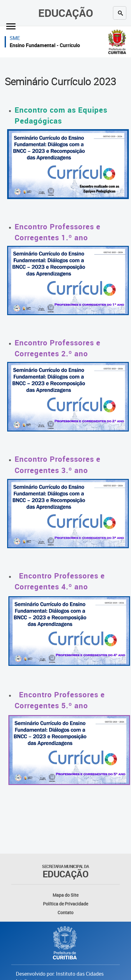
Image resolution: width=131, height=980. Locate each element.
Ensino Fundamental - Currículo (45, 45)
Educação (66, 13)
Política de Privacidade (65, 904)
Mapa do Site (65, 895)
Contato (65, 912)
